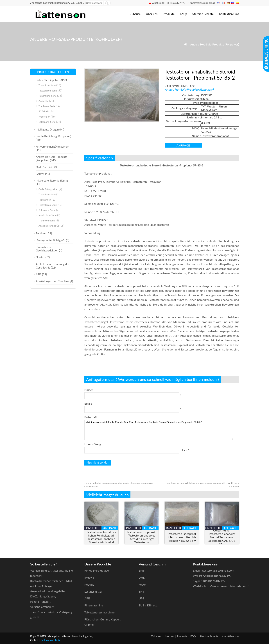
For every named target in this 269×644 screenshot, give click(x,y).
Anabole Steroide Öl (49, 226)
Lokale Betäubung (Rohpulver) (53, 136)
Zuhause (135, 14)
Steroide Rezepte (203, 14)
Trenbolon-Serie (47, 106)
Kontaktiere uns (229, 14)
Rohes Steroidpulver (48, 80)
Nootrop (41, 257)
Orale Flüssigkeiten (48, 189)
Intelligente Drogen (47, 129)
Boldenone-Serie (47, 122)
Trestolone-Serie (47, 85)
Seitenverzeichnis (50, 640)
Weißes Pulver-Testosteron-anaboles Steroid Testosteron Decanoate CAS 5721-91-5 (222, 537)
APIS (39, 274)
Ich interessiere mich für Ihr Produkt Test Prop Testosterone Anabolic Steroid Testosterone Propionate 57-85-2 (159, 430)
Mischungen (45, 200)
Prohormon (44, 117)
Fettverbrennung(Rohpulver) (52, 146)
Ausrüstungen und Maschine (52, 281)
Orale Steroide (44, 167)
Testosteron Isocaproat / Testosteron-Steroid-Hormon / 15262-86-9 (182, 537)
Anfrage (183, 145)
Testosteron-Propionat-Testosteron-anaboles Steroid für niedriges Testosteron (142, 537)
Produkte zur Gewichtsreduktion (47, 249)
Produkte (169, 14)
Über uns (152, 14)
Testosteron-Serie (48, 91)
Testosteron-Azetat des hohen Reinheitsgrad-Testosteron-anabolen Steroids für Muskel (101, 537)
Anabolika (43, 101)
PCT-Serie (44, 111)
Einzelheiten (93, 528)
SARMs (40, 174)
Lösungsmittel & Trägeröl (51, 240)
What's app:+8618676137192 (169, 3)
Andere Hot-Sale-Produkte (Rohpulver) (215, 44)
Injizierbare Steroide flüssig (52, 180)
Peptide (40, 233)
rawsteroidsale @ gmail (202, 3)
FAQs (183, 14)
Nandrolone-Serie (48, 96)
